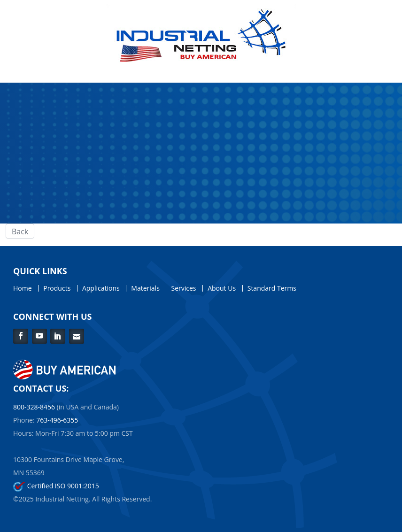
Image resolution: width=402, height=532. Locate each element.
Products (57, 288)
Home (23, 288)
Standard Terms (272, 288)
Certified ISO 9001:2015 (56, 486)
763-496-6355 (57, 420)
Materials (145, 288)
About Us (222, 288)
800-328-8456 (34, 407)
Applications (101, 288)
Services (183, 288)
